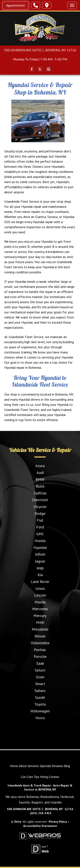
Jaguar (40, 561)
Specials (45, 766)
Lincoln (40, 595)
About (23, 766)
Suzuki (40, 697)
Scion (40, 677)
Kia (40, 575)
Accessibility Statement (40, 826)
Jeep (40, 568)
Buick (40, 486)
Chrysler (40, 507)
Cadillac (40, 493)
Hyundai (40, 547)
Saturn (40, 670)
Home (14, 766)
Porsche (40, 656)
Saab (40, 663)
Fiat (40, 520)
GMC (40, 534)
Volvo (40, 718)
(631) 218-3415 (41, 813)
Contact (54, 777)
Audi (40, 473)
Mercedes (40, 609)
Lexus (40, 588)
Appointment (16, 5)
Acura (40, 466)
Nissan (40, 636)
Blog (67, 766)
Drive (18, 822)
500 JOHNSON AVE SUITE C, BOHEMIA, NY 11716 (40, 50)
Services (33, 766)
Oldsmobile (40, 643)
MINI (40, 622)
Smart (40, 684)
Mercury (40, 616)
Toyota (40, 704)
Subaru (40, 691)
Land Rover (40, 582)
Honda (40, 541)
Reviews (57, 766)
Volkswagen (40, 711)
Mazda (40, 602)
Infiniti (40, 554)
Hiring (44, 777)
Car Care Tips (30, 777)
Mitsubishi (40, 629)
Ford (40, 527)
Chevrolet (40, 500)
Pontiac (40, 650)
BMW (40, 479)
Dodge (40, 513)
